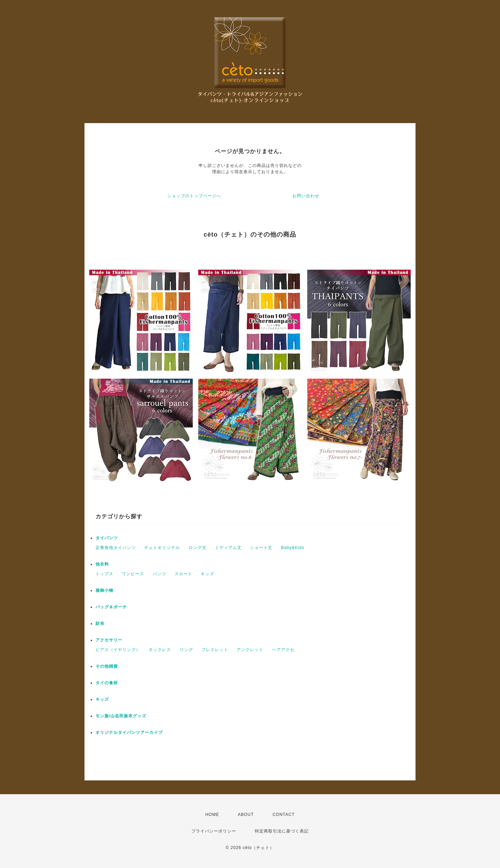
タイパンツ (107, 538)
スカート (183, 574)
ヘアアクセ (283, 650)
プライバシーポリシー (214, 831)
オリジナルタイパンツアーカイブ (129, 732)
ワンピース (133, 574)
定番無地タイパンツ (116, 548)
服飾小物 (104, 590)
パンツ (159, 574)
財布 (100, 623)
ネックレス (160, 650)
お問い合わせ (306, 196)
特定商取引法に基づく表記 (282, 831)
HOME (212, 815)
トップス (104, 574)
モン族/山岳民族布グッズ (121, 716)
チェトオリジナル (162, 548)
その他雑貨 (107, 666)
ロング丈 (198, 548)
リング (186, 650)
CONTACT (283, 815)
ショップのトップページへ (194, 196)
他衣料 (102, 564)
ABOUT (246, 815)
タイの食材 (107, 683)
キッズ (207, 574)
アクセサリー (109, 640)
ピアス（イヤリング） (118, 650)
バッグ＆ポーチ (111, 607)
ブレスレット (215, 650)
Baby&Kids (293, 548)
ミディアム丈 (228, 548)
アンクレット (250, 650)
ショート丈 (261, 548)
